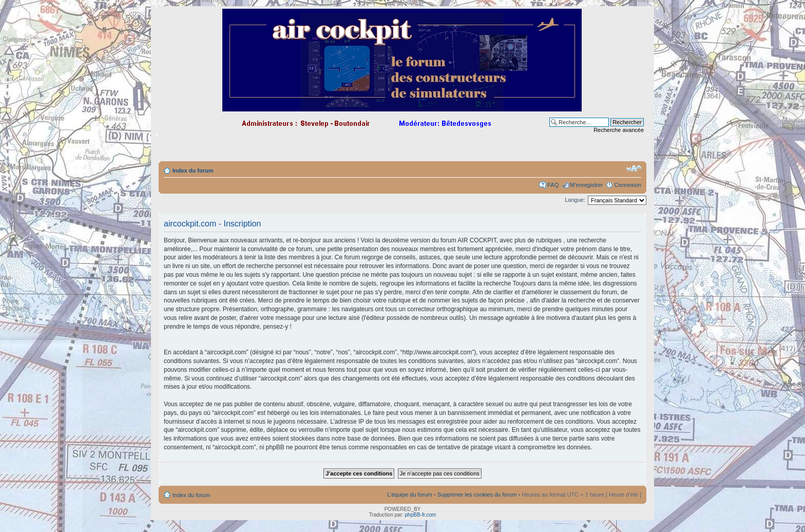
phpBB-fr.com (421, 515)
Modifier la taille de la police (634, 168)
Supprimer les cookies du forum (477, 495)
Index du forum (193, 170)
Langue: (575, 200)
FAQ (553, 185)
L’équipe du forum (409, 495)
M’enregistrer (586, 185)
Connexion (628, 185)
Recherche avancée (619, 130)
